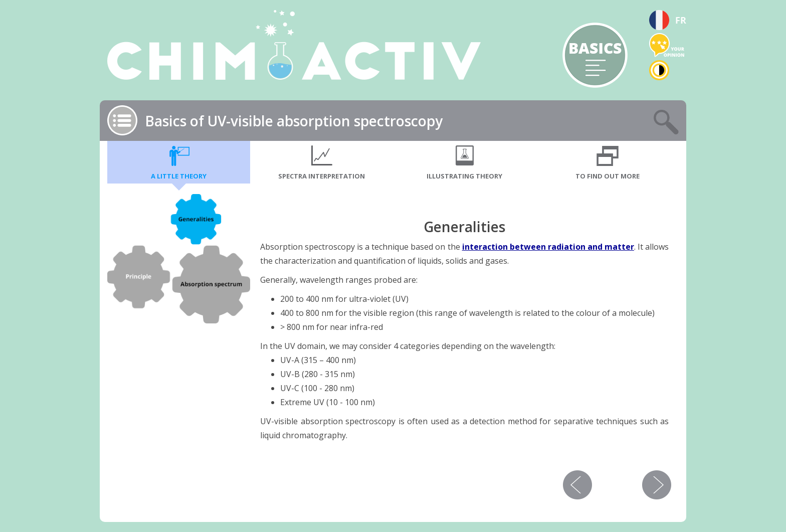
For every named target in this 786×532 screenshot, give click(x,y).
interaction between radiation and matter (548, 247)
